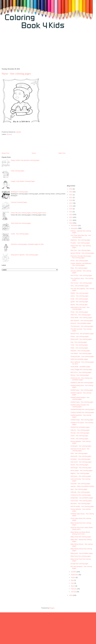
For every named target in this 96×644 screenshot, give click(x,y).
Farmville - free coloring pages (80, 484)
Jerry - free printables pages (80, 286)
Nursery (9, 134)
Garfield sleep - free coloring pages (82, 402)
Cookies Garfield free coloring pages (82, 412)
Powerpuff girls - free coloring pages (82, 356)
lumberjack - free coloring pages (81, 446)
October (74, 572)
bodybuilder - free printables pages (82, 498)
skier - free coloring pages (79, 489)
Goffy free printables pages (79, 359)
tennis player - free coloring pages (81, 470)
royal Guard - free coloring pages (81, 501)
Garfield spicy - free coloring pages (82, 390)
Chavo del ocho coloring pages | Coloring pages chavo (28, 213)
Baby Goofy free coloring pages (81, 537)
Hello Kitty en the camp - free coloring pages (80, 308)
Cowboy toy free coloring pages (81, 495)
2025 (71, 189)
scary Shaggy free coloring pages (81, 369)
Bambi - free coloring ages (79, 305)
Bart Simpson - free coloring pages (82, 320)
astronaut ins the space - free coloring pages (80, 450)
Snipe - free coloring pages (79, 348)
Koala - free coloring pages (79, 299)
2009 (71, 595)
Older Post (62, 153)
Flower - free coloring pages (80, 336)
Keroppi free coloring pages (79, 564)
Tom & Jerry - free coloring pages (81, 275)
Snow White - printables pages (80, 367)
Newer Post (5, 153)
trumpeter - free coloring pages (80, 459)
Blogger (52, 608)
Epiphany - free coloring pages (80, 240)
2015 (71, 209)
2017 (71, 203)
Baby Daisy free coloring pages (81, 556)
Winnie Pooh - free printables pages (82, 334)
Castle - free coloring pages (20, 234)
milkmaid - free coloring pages (80, 492)
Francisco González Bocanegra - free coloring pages (81, 257)
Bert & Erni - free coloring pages (81, 372)
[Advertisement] (26, 49)
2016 (71, 206)
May (73, 580)
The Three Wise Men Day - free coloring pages (81, 236)
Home (34, 153)
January (74, 592)
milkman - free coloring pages (80, 430)
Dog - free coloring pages (79, 342)
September (75, 575)
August (73, 577)
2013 (71, 214)
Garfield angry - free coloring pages (82, 420)
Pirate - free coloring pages (79, 312)
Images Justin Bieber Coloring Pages (23, 181)
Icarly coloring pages (17, 171)
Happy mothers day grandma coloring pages (25, 160)
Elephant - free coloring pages (80, 351)
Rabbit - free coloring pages (79, 293)
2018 (71, 200)
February (74, 589)
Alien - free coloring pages (79, 453)
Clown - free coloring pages (79, 436)
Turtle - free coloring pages (79, 345)
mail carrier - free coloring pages (81, 462)
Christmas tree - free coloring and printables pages (81, 379)
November (75, 228)
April (73, 583)
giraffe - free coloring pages (79, 302)
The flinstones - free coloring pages (82, 326)
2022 (71, 195)
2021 (71, 197)
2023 (71, 192)
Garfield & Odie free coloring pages (82, 383)
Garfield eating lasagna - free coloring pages (80, 398)
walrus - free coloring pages (79, 296)
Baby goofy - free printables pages (82, 553)
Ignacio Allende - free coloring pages (82, 253)
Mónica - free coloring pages (80, 375)
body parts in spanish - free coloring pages (25, 255)
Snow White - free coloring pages (81, 318)
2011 (71, 220)
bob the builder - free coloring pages (82, 506)
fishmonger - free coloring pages (81, 468)
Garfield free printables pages (80, 427)
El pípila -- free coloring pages (80, 243)
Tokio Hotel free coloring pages (21, 223)
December (75, 225)
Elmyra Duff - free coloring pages (81, 339)
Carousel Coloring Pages (19, 202)
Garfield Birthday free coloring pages (82, 409)
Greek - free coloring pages (79, 439)
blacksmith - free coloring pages (81, 456)
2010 (71, 223)
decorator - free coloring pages (80, 504)
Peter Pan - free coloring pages (81, 315)
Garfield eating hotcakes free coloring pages (80, 406)
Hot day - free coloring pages (80, 433)
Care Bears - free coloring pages (81, 353)
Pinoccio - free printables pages (81, 323)
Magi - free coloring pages (79, 268)
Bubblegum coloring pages (19, 192)
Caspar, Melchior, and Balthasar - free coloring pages (81, 264)
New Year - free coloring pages (80, 250)
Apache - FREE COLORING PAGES (82, 486)
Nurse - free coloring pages (79, 261)
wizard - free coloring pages (79, 465)
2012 (71, 217)
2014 (71, 212)
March (73, 586)
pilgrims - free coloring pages (80, 473)
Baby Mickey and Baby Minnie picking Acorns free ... (80, 533)
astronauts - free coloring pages (81, 476)
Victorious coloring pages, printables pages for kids (27, 244)
